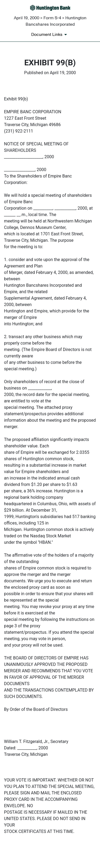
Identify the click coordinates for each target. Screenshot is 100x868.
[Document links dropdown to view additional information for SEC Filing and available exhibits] (50, 35)
